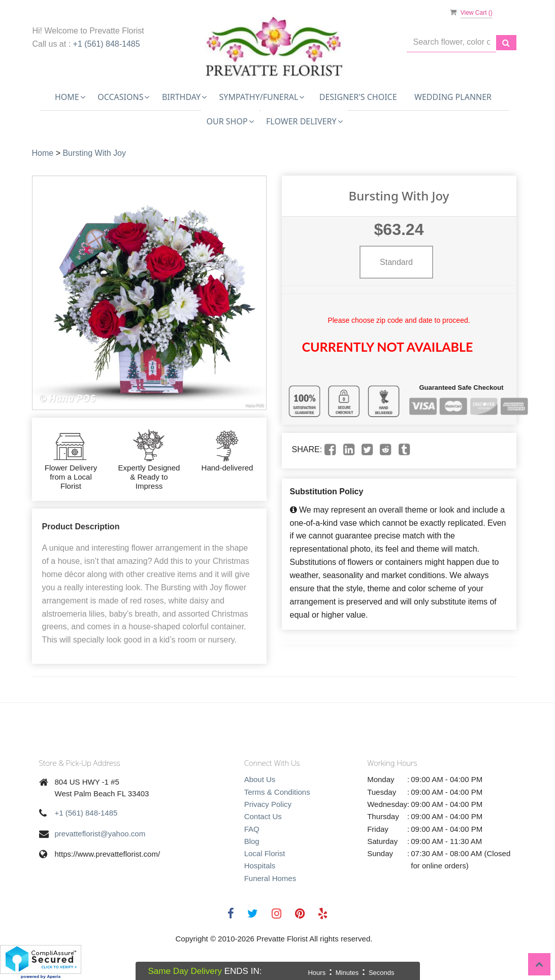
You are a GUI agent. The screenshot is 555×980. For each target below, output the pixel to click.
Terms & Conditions (277, 792)
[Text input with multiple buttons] (451, 42)
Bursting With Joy (94, 153)
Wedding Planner (453, 97)
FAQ (252, 829)
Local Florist (265, 853)
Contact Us (263, 816)
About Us (260, 779)
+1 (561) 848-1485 (107, 44)
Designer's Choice (358, 97)
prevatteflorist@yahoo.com (100, 834)
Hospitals (260, 866)
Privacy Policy (268, 804)
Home (43, 153)
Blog (252, 841)
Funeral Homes (270, 878)
